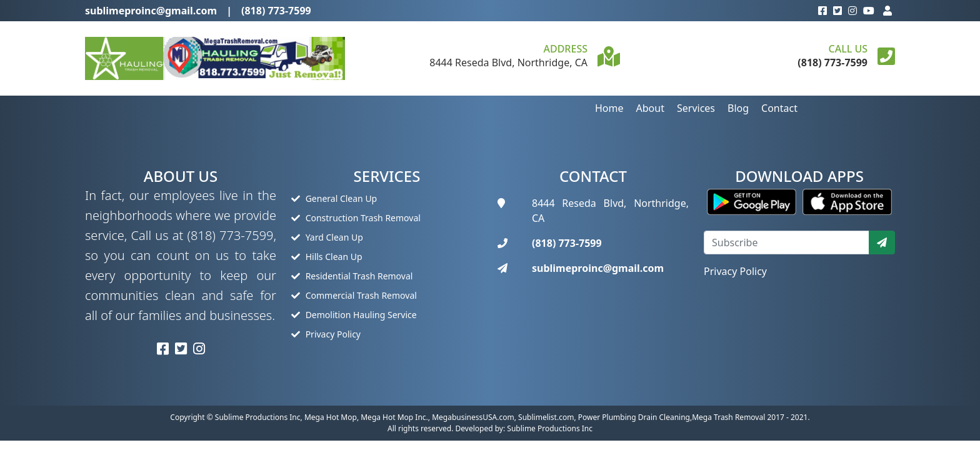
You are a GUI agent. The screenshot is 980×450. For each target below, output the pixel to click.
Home (609, 108)
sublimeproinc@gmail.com (151, 11)
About (650, 108)
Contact (779, 108)
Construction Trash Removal (356, 218)
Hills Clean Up (327, 257)
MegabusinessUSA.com (473, 417)
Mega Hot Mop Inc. (394, 417)
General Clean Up (334, 198)
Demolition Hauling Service (354, 315)
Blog (738, 108)
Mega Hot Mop (331, 417)
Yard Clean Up (327, 237)
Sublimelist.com (546, 417)
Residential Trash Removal (352, 276)
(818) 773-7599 (276, 11)
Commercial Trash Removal (354, 295)
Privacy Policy (326, 334)
